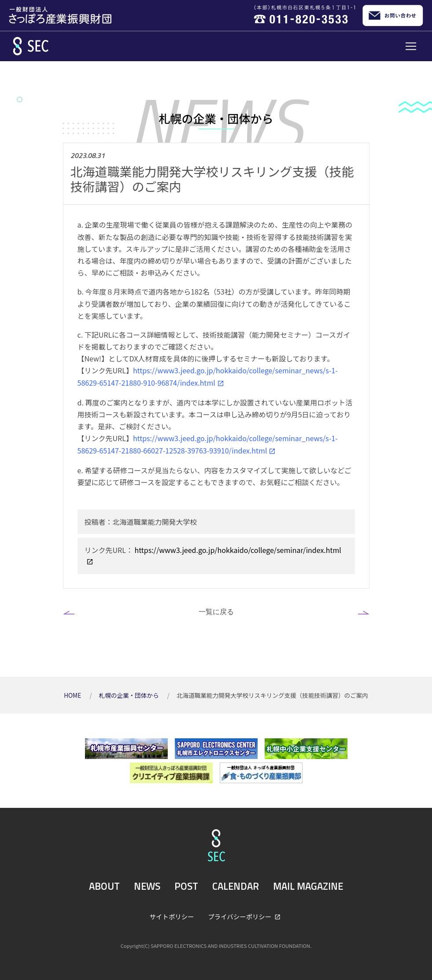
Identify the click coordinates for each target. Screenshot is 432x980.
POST (186, 886)
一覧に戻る (216, 612)
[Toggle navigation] (411, 46)
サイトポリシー (172, 916)
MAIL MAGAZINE (308, 886)
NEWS (147, 886)
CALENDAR (236, 886)
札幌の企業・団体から (130, 695)
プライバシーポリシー (240, 916)
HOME (73, 695)
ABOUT (104, 886)
